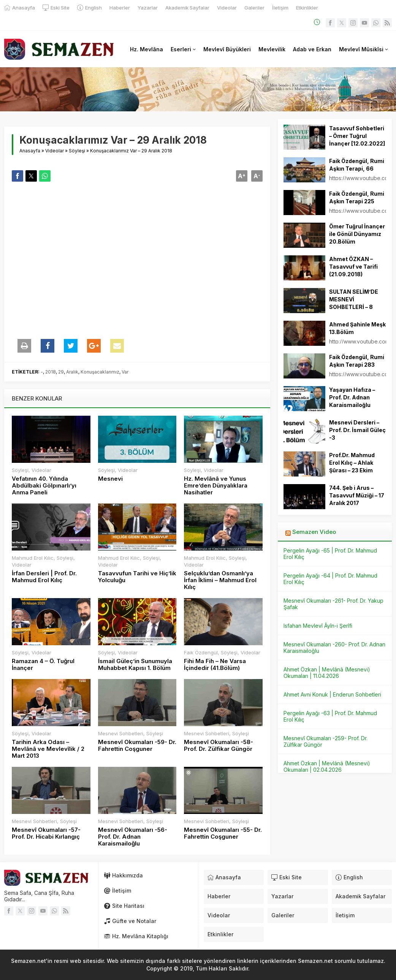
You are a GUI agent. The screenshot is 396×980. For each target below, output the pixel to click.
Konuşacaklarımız (100, 372)
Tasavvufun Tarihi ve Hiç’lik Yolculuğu (137, 577)
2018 (51, 372)
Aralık (72, 372)
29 (61, 372)
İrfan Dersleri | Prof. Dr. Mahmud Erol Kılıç (44, 577)
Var (125, 372)
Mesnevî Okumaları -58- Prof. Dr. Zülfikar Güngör (219, 746)
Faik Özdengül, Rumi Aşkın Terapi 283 (357, 361)
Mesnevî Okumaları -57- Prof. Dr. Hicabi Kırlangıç (46, 833)
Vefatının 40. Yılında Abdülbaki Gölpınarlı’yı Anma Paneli (44, 486)
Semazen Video (314, 532)
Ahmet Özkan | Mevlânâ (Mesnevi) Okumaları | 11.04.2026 (327, 673)
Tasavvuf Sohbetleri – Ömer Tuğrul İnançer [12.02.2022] (357, 136)
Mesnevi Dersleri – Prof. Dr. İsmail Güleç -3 (357, 430)
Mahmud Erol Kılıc (33, 558)
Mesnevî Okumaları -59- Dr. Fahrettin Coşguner (137, 746)
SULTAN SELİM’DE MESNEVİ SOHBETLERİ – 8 (354, 299)
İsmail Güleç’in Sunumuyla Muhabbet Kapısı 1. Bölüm (135, 665)
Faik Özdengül (201, 652)
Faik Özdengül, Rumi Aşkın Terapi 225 (357, 197)
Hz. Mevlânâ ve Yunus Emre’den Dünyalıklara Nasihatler (216, 486)
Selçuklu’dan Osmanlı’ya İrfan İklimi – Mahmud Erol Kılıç (220, 580)
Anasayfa (30, 151)
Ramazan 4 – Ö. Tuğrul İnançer (43, 665)
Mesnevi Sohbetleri (121, 733)
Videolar (55, 151)
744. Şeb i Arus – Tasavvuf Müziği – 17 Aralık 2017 (357, 495)
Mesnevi (110, 479)
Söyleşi (77, 151)
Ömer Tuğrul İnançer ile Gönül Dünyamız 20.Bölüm (357, 234)
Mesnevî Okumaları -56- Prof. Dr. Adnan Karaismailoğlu (133, 837)
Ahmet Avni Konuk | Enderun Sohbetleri (332, 694)
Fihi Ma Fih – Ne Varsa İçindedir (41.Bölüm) (215, 665)
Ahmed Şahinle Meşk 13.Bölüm (357, 328)
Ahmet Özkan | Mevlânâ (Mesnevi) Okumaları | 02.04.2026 (327, 766)
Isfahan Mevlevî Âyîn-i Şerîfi (318, 626)
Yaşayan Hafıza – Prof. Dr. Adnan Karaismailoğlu (352, 397)
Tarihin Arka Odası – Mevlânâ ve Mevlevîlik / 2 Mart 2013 (48, 749)
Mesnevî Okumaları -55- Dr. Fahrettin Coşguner (223, 833)
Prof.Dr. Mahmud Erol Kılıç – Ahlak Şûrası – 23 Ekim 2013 (352, 466)
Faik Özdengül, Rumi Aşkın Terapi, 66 (357, 165)
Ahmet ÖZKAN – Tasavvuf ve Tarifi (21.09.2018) (353, 267)
